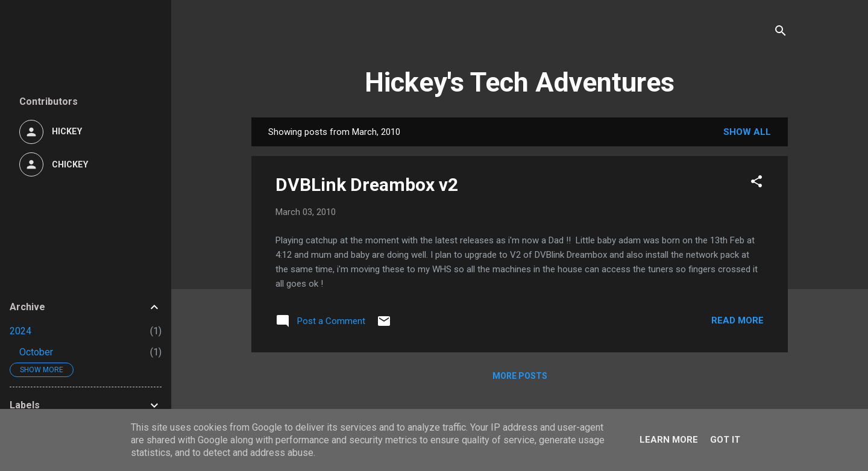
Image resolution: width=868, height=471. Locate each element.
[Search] (781, 33)
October (36, 352)
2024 (20, 331)
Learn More (669, 440)
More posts (520, 376)
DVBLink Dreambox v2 (367, 185)
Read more (737, 320)
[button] (756, 183)
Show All (747, 132)
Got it (725, 440)
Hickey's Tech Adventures (520, 82)
